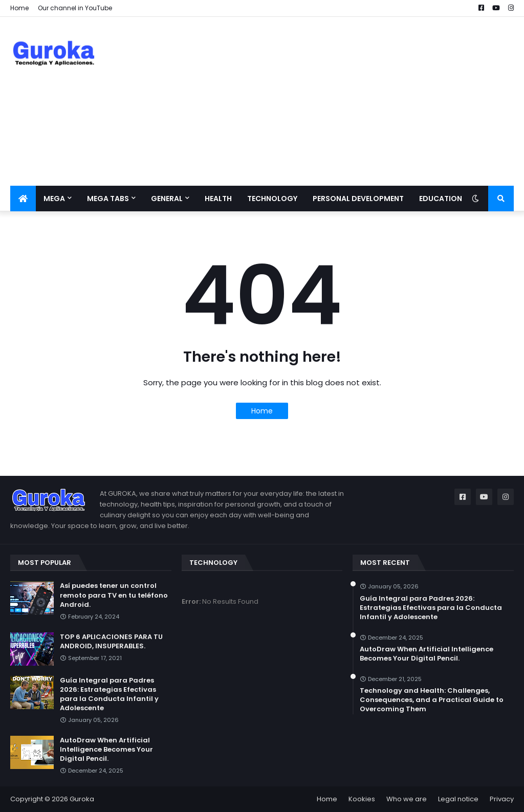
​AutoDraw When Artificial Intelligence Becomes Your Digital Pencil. (106, 750)
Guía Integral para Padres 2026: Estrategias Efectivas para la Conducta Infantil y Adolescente (109, 695)
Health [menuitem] (218, 199)
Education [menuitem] (441, 199)
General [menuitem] (167, 199)
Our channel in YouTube (75, 8)
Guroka (82, 799)
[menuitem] (23, 199)
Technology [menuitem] (272, 199)
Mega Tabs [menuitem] (108, 199)
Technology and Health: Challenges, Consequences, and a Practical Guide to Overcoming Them (432, 700)
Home (19, 8)
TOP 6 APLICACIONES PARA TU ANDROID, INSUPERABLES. (111, 642)
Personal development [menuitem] (358, 199)
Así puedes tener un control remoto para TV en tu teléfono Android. (114, 595)
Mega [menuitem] (54, 199)
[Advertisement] (327, 101)
